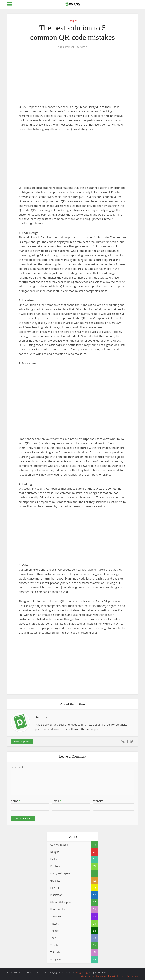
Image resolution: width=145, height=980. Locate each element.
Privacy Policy (87, 976)
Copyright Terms (117, 976)
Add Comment (66, 47)
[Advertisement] (72, 79)
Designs (72, 21)
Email (56, 801)
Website (98, 801)
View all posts (22, 741)
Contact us (132, 976)
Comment (17, 767)
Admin (83, 47)
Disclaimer (101, 976)
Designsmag (81, 972)
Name (16, 801)
